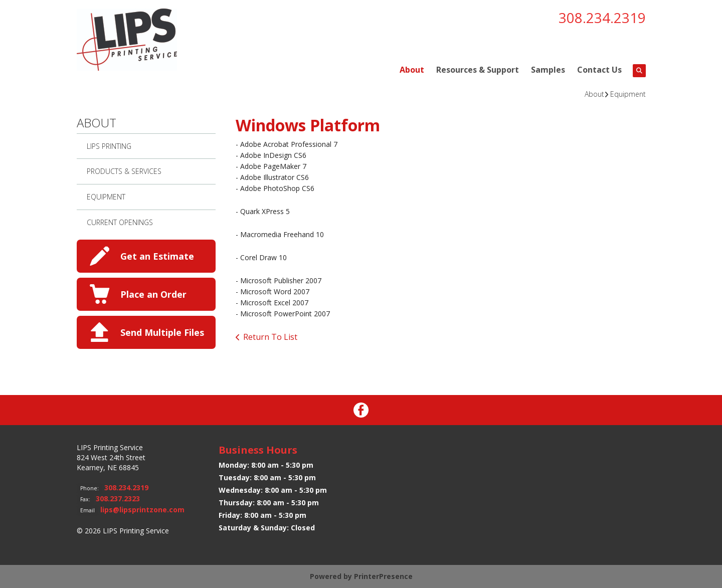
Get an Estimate (157, 256)
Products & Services (124, 171)
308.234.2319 (602, 18)
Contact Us (599, 70)
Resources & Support (478, 70)
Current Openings (120, 222)
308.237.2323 (118, 499)
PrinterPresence (383, 576)
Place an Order (153, 294)
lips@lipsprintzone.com (142, 510)
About (412, 70)
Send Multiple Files (162, 332)
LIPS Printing (109, 146)
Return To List (270, 337)
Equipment (628, 94)
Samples (548, 70)
